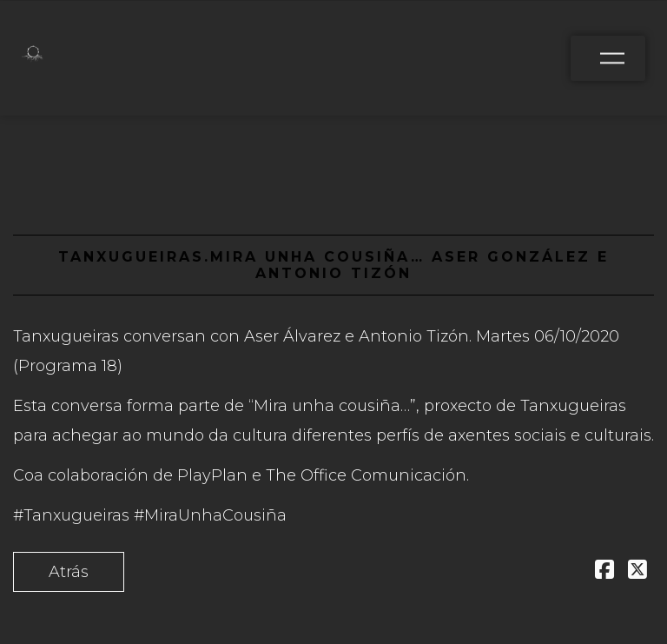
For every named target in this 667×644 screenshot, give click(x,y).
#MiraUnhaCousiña (210, 515)
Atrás (69, 572)
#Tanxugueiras (71, 515)
